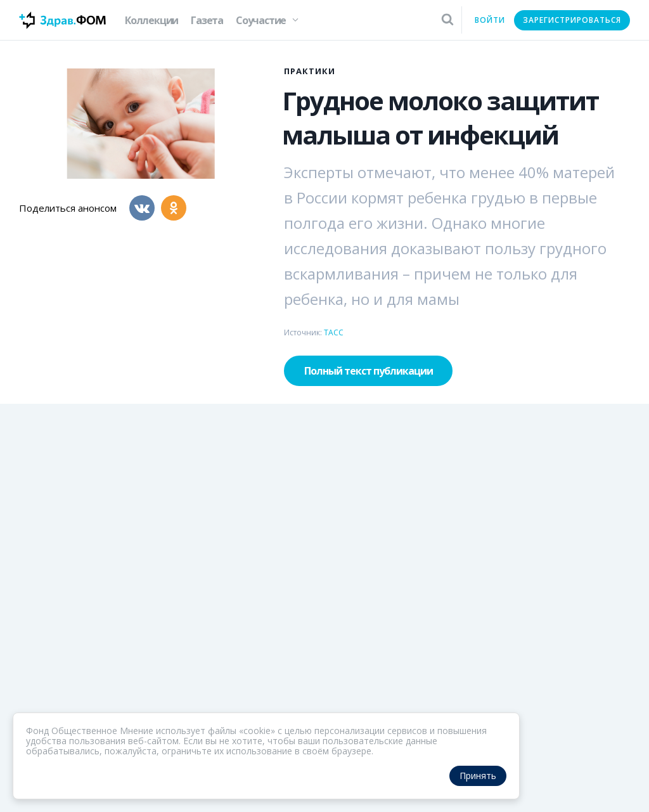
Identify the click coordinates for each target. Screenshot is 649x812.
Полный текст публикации (369, 371)
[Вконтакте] (142, 208)
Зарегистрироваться (572, 20)
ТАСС (334, 332)
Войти (490, 20)
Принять (478, 776)
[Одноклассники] (174, 208)
